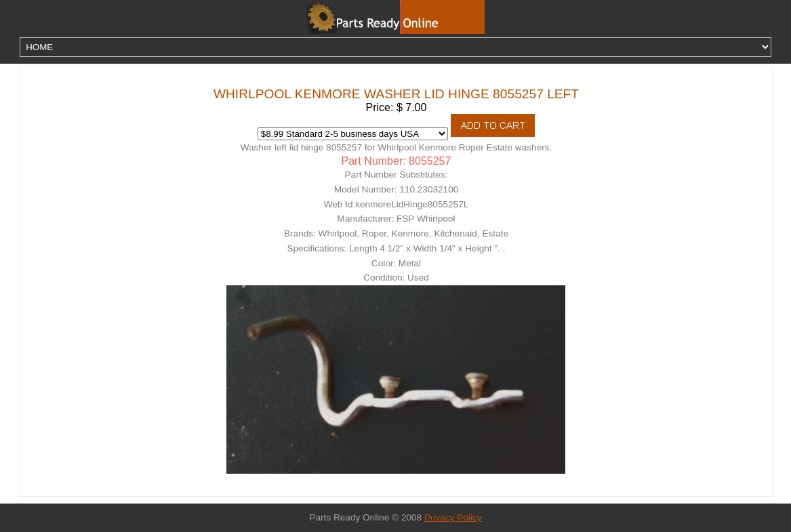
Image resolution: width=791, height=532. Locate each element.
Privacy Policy (453, 517)
